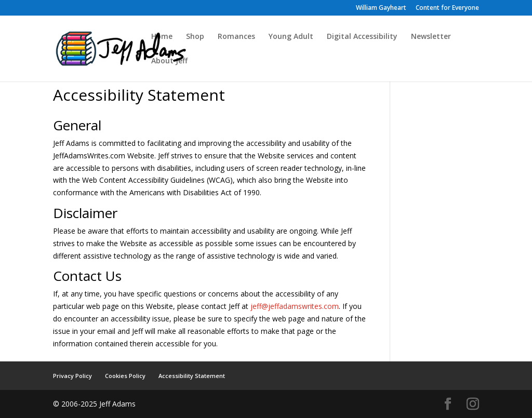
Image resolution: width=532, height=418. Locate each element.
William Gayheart (381, 8)
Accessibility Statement (192, 376)
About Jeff (169, 61)
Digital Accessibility (362, 37)
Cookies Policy (125, 376)
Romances (236, 37)
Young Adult (291, 37)
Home (162, 37)
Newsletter (431, 37)
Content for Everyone (447, 8)
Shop (195, 37)
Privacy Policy (72, 376)
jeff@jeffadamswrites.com (295, 306)
